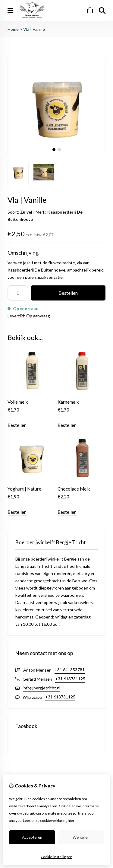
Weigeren (81, 837)
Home (13, 29)
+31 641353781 (70, 670)
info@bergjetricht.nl (41, 688)
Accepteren (32, 837)
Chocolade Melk (74, 489)
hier (71, 820)
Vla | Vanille (34, 29)
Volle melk (18, 402)
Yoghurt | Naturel (25, 489)
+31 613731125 (70, 679)
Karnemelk (68, 402)
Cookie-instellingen (56, 857)
